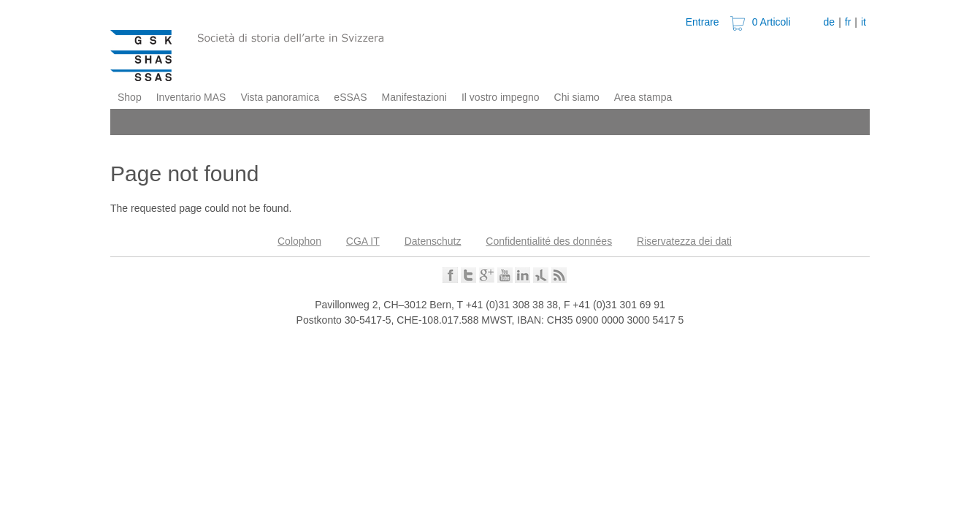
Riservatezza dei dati (684, 241)
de (830, 22)
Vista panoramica (280, 97)
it (864, 22)
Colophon (299, 241)
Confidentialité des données (549, 241)
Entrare (703, 22)
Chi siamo (577, 97)
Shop (130, 97)
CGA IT (363, 241)
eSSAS (350, 97)
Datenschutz (433, 241)
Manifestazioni (414, 97)
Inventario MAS (191, 97)
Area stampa (643, 97)
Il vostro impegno (501, 97)
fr (848, 22)
